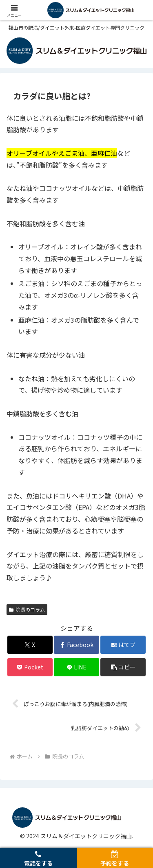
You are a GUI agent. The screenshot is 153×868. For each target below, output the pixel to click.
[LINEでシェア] (76, 667)
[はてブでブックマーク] (123, 645)
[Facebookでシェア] (76, 645)
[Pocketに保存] (30, 667)
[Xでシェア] (30, 645)
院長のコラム (27, 609)
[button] (123, 667)
